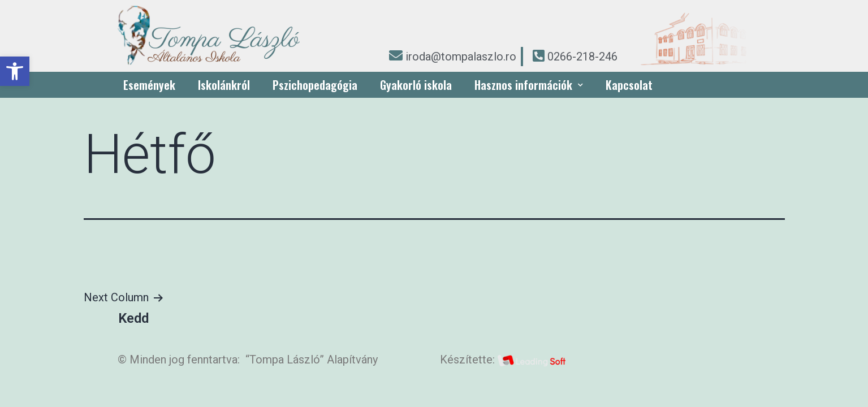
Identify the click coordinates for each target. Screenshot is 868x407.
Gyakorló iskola (416, 85)
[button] (15, 71)
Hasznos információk (529, 85)
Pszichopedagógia (315, 85)
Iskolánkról (224, 85)
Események (149, 85)
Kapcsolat (629, 85)
